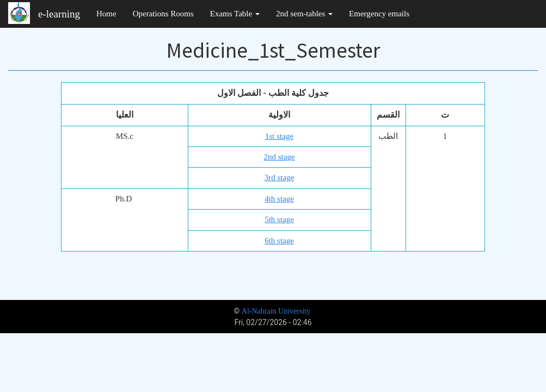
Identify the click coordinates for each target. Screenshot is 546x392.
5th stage (279, 219)
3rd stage (280, 177)
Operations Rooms (163, 14)
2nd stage (279, 157)
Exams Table (235, 14)
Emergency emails (379, 14)
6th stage (279, 241)
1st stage (279, 136)
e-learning (59, 14)
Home (106, 14)
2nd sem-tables (304, 14)
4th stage (279, 199)
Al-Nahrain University (276, 311)
